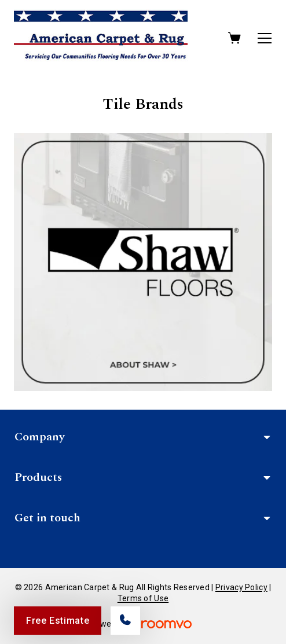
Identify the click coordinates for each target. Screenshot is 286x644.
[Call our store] (125, 621)
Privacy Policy (241, 587)
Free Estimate (58, 621)
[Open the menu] (265, 38)
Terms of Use (143, 598)
